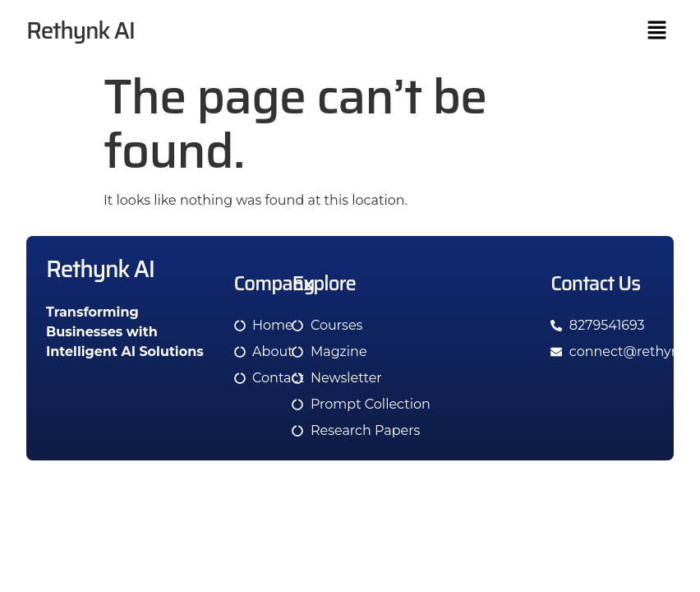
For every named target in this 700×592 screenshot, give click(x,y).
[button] (657, 31)
